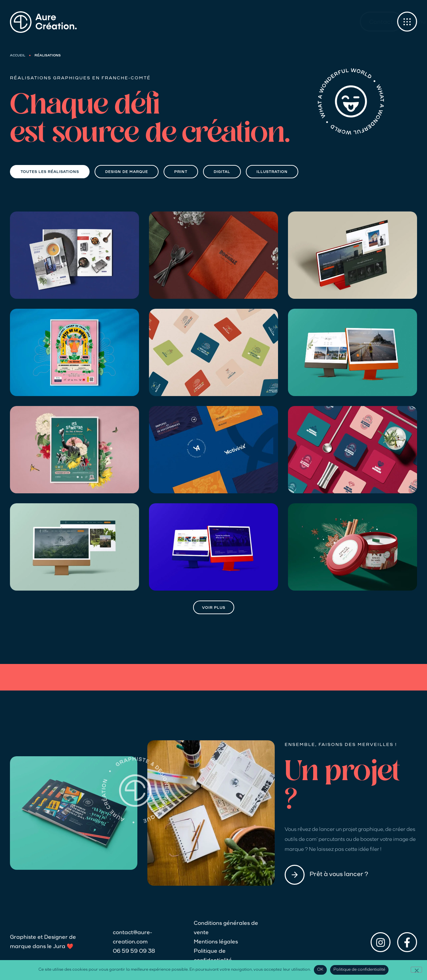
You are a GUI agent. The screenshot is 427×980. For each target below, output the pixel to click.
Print (181, 172)
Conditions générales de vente (226, 928)
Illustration (272, 172)
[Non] (416, 970)
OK (320, 970)
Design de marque (127, 172)
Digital (222, 172)
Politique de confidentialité (213, 956)
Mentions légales (216, 942)
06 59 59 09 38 (134, 951)
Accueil (18, 56)
